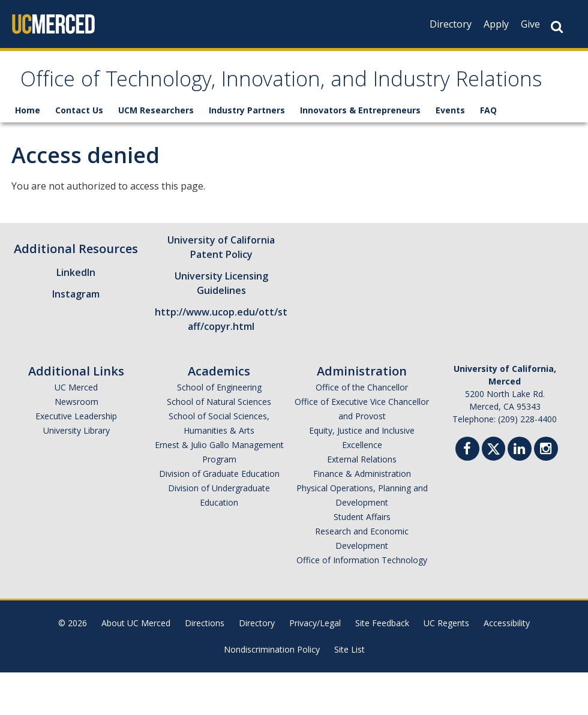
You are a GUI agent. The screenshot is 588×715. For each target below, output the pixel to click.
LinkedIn (76, 315)
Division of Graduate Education (219, 516)
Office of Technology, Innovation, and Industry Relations (293, 103)
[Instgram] (546, 493)
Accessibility (507, 666)
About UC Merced (136, 666)
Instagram (76, 337)
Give (530, 24)
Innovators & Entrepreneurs (360, 153)
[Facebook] (467, 493)
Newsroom (76, 444)
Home (28, 153)
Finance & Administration (362, 516)
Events (450, 153)
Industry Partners (247, 153)
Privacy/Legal (315, 666)
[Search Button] (557, 27)
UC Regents (446, 666)
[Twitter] (493, 490)
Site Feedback (382, 666)
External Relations (362, 502)
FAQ (488, 153)
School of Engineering (219, 430)
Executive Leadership (76, 459)
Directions (205, 666)
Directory (451, 24)
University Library (76, 473)
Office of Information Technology (362, 603)
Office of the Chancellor (362, 430)
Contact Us (79, 153)
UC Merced (76, 430)
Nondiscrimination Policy (272, 692)
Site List (349, 692)
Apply (496, 24)
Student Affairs (362, 559)
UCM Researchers (156, 153)
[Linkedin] (520, 493)
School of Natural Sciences (219, 444)
